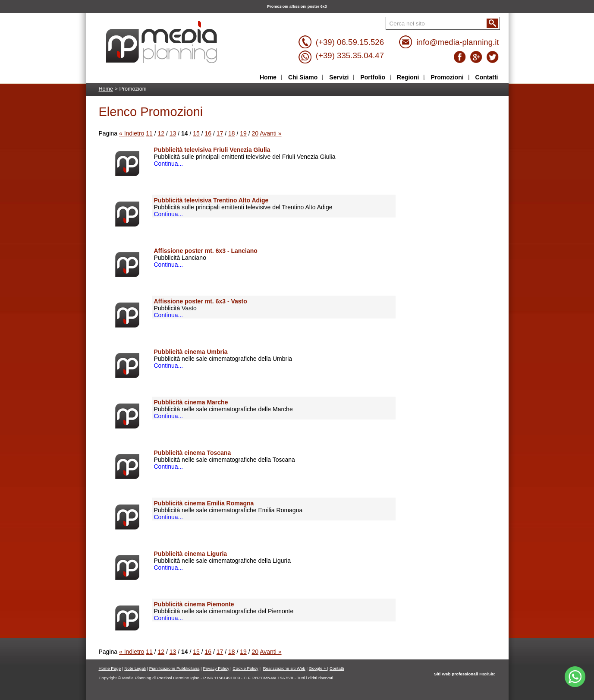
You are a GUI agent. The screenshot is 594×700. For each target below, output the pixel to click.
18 (232, 133)
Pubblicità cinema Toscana (193, 453)
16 (208, 133)
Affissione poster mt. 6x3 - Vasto (201, 301)
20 (255, 133)
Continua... (169, 164)
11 (149, 133)
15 (196, 133)
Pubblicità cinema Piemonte (194, 604)
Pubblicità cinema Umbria (191, 352)
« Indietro (132, 133)
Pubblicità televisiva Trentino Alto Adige (211, 200)
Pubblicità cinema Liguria (191, 554)
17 (220, 133)
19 (243, 133)
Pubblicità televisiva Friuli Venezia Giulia (212, 150)
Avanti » (270, 133)
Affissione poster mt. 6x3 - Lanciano (206, 251)
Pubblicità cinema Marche (191, 402)
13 (173, 133)
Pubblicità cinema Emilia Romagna (204, 503)
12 (161, 133)
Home (106, 89)
